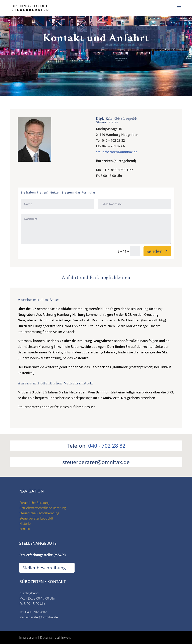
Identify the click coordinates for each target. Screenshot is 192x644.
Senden (155, 251)
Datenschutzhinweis (56, 637)
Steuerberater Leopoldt (36, 518)
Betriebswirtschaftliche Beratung (43, 508)
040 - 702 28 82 (107, 446)
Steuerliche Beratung (34, 503)
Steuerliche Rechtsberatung (39, 513)
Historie (25, 524)
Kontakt (25, 529)
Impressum (28, 637)
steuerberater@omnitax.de (117, 152)
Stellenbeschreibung (44, 568)
